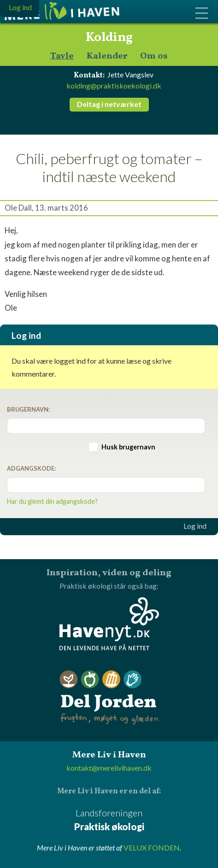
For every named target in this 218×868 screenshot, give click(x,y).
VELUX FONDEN (152, 847)
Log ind (195, 526)
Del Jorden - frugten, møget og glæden (109, 698)
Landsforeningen (109, 820)
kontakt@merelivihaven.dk (109, 768)
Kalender (107, 56)
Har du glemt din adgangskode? (52, 501)
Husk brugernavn (128, 447)
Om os (154, 56)
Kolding (109, 38)
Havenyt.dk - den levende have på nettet (109, 624)
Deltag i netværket (109, 104)
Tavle (62, 56)
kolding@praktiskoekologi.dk (114, 86)
